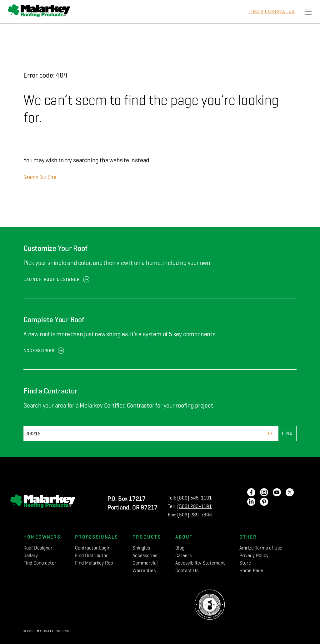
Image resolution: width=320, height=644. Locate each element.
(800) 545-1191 (195, 498)
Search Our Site (40, 177)
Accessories (39, 351)
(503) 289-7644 (195, 515)
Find (287, 433)
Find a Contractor (272, 11)
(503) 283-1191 (195, 506)
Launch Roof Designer (52, 279)
